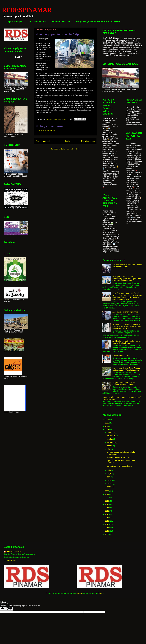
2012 (107, 524)
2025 (107, 423)
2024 (107, 426)
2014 (107, 518)
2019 (107, 501)
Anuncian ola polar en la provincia (125, 312)
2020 (107, 498)
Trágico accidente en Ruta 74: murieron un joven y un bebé (124, 384)
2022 (107, 491)
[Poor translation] (9, 609)
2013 (107, 521)
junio (109, 470)
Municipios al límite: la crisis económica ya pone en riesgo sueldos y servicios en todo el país (127, 279)
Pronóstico (8, 412)
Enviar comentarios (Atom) (70, 149)
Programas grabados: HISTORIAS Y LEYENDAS (98, 22)
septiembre (112, 442)
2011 (107, 528)
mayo (109, 474)
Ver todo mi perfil (10, 560)
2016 (107, 511)
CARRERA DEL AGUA (121, 356)
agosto (110, 446)
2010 (107, 531)
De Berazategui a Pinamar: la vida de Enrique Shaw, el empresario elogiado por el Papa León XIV (127, 326)
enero (109, 487)
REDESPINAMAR (27, 10)
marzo (110, 480)
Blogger (101, 593)
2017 (107, 508)
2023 (107, 430)
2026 (107, 420)
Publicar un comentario (47, 131)
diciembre (111, 433)
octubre (110, 439)
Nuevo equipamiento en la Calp (119, 457)
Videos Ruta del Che (61, 22)
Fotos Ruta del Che (37, 22)
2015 (107, 514)
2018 (107, 504)
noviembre (111, 436)
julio (109, 449)
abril (109, 477)
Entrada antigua (88, 141)
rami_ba (79, 593)
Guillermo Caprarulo (14, 552)
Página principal (14, 22)
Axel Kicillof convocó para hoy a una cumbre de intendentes (126, 342)
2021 (107, 494)
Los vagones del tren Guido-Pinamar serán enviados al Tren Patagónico (126, 369)
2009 (107, 534)
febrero (110, 484)
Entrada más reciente (45, 141)
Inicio (67, 141)
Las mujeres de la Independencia (119, 466)
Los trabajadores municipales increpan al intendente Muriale (127, 266)
